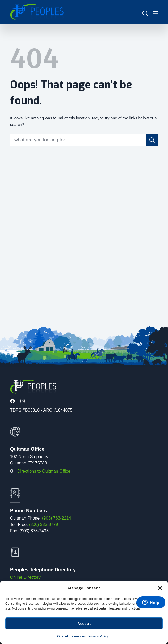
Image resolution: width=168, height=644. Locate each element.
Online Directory (25, 577)
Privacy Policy (98, 636)
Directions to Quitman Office (44, 471)
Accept (84, 624)
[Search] (145, 13)
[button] (160, 588)
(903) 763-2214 (56, 518)
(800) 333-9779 (43, 525)
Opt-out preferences (71, 636)
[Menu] (156, 13)
